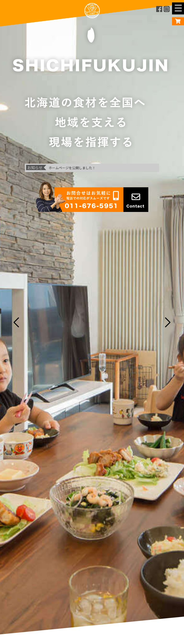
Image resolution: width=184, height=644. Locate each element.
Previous (15, 322)
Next (169, 322)
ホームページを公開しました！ (72, 168)
